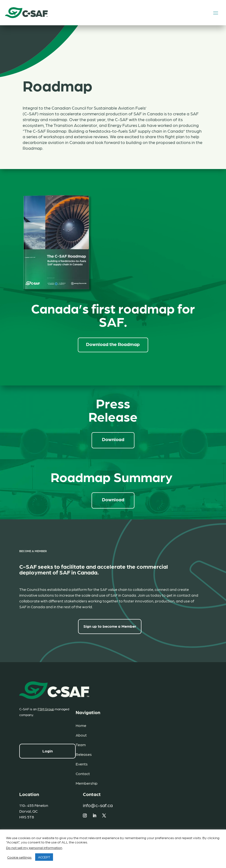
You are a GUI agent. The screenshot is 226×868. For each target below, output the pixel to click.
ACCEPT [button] (44, 857)
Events (82, 763)
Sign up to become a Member (110, 626)
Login (48, 750)
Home (81, 725)
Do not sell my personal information (34, 848)
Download (113, 439)
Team (81, 744)
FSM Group (46, 708)
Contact (83, 773)
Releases (84, 754)
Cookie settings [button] (19, 857)
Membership (87, 783)
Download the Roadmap (113, 344)
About (81, 734)
